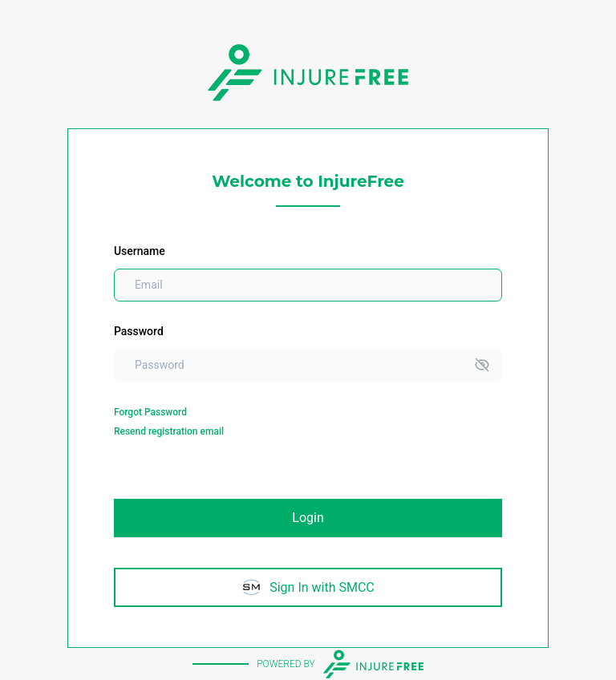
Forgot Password (150, 412)
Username (140, 251)
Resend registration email (169, 431)
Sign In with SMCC (308, 587)
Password (139, 331)
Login (308, 518)
